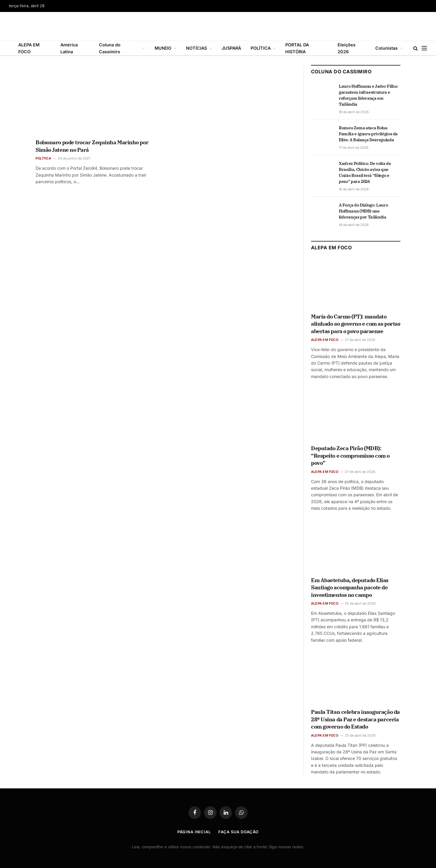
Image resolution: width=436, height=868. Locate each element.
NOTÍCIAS (196, 48)
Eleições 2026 (347, 48)
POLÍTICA (261, 48)
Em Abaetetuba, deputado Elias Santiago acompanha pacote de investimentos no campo (350, 588)
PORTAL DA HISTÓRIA (297, 48)
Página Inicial (194, 832)
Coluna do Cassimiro (110, 48)
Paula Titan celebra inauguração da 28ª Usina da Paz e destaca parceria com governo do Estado (355, 719)
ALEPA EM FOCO (29, 48)
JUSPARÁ (231, 48)
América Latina (69, 48)
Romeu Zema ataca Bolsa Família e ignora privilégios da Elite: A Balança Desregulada (368, 134)
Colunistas (387, 48)
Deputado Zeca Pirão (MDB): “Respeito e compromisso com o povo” (350, 456)
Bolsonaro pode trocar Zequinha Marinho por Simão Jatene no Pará (92, 146)
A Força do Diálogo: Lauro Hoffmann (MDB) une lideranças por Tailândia (363, 211)
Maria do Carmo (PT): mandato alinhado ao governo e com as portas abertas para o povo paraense (356, 324)
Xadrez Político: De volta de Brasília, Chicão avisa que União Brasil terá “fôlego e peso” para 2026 (365, 172)
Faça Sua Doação (238, 832)
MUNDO (163, 48)
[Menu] (424, 48)
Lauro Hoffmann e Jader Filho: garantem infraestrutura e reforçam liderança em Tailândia (368, 95)
